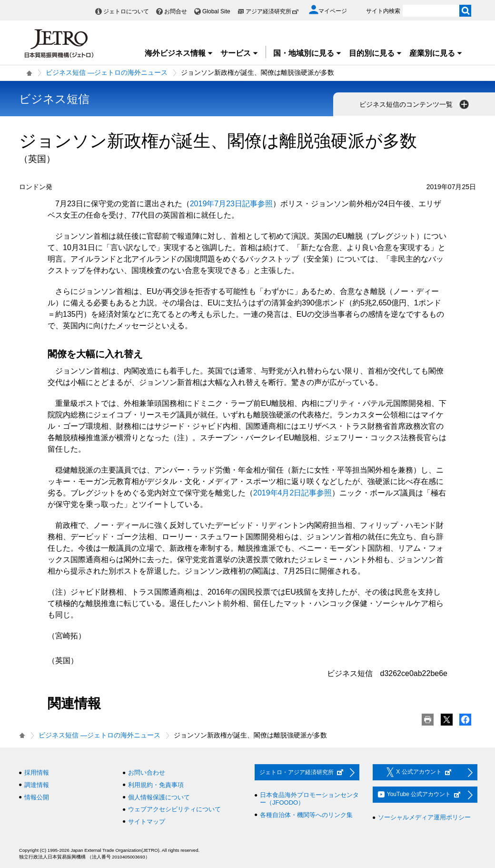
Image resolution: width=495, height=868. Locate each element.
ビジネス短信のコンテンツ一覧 (415, 104)
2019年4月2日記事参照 (292, 493)
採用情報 (37, 772)
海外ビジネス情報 (179, 53)
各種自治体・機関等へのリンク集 (306, 815)
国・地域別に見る (307, 53)
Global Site (216, 11)
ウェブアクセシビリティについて (174, 809)
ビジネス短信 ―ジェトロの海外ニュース (107, 72)
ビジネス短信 (54, 99)
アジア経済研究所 (272, 11)
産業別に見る (436, 53)
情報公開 (37, 797)
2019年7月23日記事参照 (231, 204)
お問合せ (176, 11)
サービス (239, 53)
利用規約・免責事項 (156, 785)
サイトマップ (147, 822)
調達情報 (37, 785)
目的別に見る (376, 53)
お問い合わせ (147, 772)
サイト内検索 (383, 11)
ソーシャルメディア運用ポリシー (424, 817)
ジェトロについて (126, 11)
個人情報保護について (159, 797)
